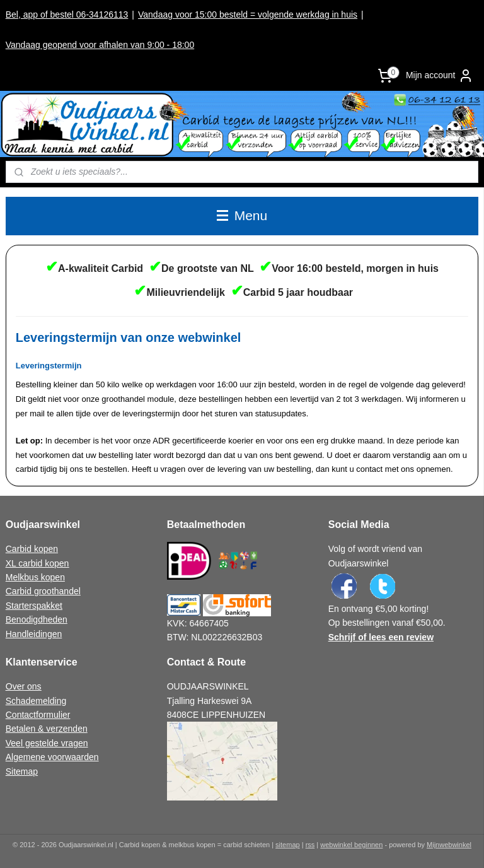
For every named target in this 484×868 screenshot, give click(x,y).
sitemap (288, 845)
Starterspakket (34, 606)
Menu (242, 215)
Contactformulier (38, 715)
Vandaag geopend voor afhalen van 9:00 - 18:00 (100, 45)
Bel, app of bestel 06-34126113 (67, 15)
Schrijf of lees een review (381, 637)
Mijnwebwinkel (449, 845)
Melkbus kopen (35, 577)
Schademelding (36, 701)
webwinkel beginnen (351, 845)
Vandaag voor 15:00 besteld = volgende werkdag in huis (248, 15)
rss (310, 845)
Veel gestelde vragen (47, 743)
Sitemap (22, 771)
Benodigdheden (37, 619)
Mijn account (440, 76)
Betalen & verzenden (47, 729)
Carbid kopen (32, 549)
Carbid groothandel (43, 591)
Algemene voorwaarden (52, 757)
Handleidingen (34, 634)
